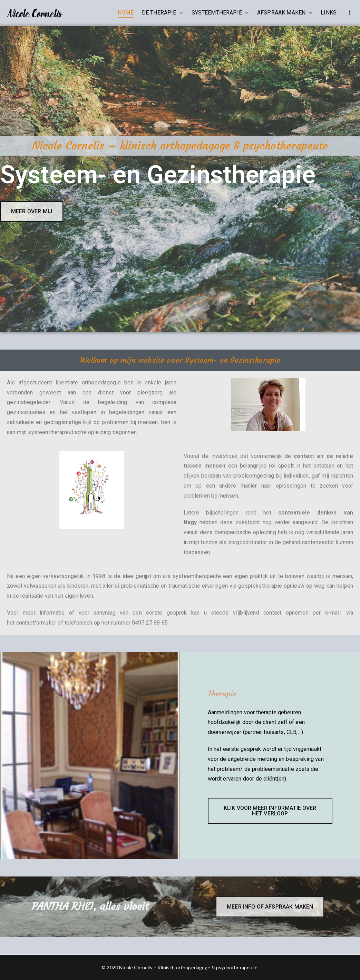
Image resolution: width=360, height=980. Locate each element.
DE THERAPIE (163, 13)
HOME (126, 13)
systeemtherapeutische (57, 432)
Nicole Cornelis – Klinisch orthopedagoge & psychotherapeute (188, 967)
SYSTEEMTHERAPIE (220, 13)
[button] (180, 13)
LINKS (329, 13)
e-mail (333, 613)
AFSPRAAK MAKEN (285, 13)
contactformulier (36, 623)
